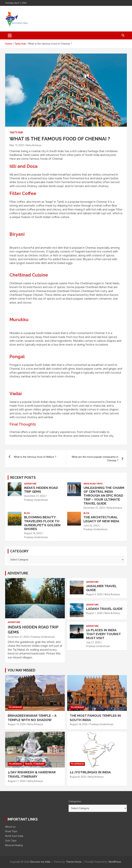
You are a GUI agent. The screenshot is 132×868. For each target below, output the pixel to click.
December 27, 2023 (35, 496)
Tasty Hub (16, 133)
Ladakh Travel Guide (104, 609)
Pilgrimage (15, 707)
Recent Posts (23, 478)
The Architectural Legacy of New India (101, 519)
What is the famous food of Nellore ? (35, 457)
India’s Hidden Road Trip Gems (41, 490)
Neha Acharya (34, 145)
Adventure (30, 484)
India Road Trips (93, 484)
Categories (75, 801)
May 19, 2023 (17, 145)
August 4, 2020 (94, 594)
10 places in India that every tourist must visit (103, 634)
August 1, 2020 (94, 613)
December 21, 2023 (94, 508)
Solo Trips (11, 841)
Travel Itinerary (35, 764)
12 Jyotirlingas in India (90, 772)
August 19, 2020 (17, 724)
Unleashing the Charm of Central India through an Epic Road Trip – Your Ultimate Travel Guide (104, 496)
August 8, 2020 (78, 777)
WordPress (115, 862)
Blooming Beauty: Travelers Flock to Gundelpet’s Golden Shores (42, 523)
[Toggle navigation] (10, 35)
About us (10, 827)
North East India (14, 836)
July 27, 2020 (93, 642)
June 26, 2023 (91, 526)
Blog (27, 513)
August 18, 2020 (79, 724)
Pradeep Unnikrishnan (36, 500)
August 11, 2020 (17, 781)
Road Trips (11, 831)
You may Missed (21, 670)
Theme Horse (74, 862)
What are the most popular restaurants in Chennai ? (95, 459)
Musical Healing (14, 845)
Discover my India (40, 862)
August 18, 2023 (33, 533)
